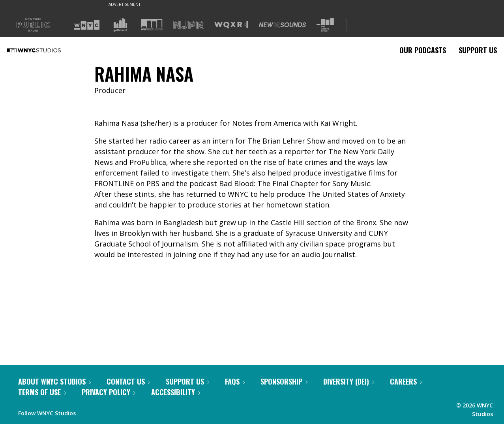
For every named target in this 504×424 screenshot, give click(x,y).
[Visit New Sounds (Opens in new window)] (282, 25)
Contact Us (128, 381)
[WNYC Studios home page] (44, 50)
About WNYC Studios (54, 381)
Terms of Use (42, 392)
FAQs (235, 381)
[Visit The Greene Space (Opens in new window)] (325, 25)
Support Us (478, 50)
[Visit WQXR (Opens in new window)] (231, 25)
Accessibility (176, 392)
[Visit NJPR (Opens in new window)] (188, 25)
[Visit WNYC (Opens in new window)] (87, 25)
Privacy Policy (109, 392)
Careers (406, 381)
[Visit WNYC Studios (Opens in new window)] (152, 25)
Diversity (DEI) (349, 381)
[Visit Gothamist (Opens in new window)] (120, 25)
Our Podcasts (423, 50)
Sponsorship (284, 381)
